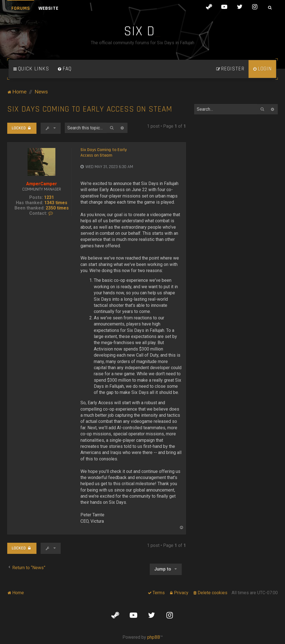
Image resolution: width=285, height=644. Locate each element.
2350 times (57, 208)
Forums (21, 8)
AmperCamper (42, 184)
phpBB (154, 637)
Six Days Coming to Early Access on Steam (90, 109)
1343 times (56, 203)
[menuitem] (65, 69)
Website (48, 8)
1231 (49, 197)
